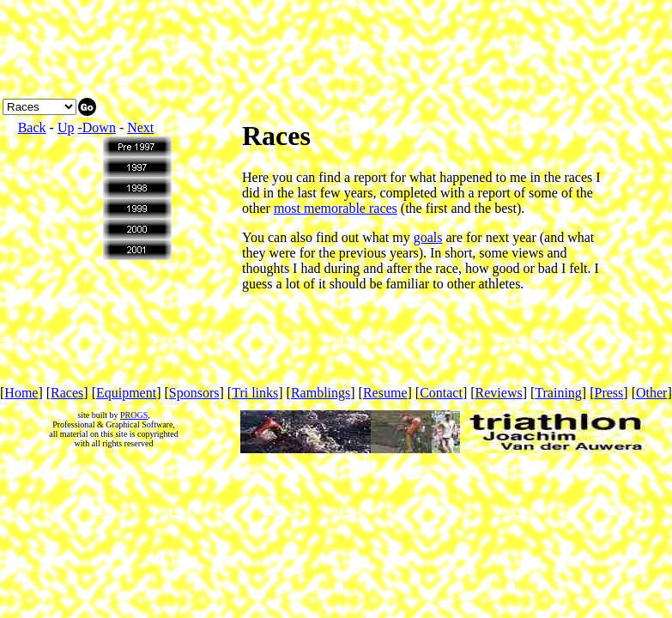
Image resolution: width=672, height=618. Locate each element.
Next (140, 127)
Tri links (255, 393)
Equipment (126, 393)
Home (21, 393)
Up (66, 127)
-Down (96, 127)
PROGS (134, 415)
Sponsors (194, 393)
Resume (385, 393)
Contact (441, 393)
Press (609, 393)
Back (32, 127)
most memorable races (336, 208)
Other (651, 393)
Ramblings (321, 393)
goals (428, 237)
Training (558, 393)
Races (67, 393)
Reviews (499, 393)
